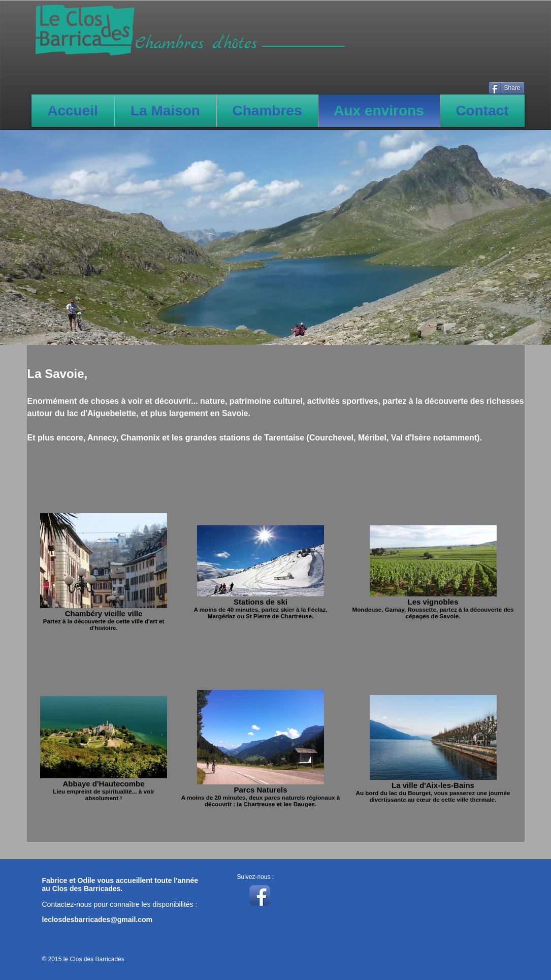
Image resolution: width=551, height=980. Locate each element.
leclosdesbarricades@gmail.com (98, 920)
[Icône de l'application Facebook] (260, 895)
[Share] (507, 88)
